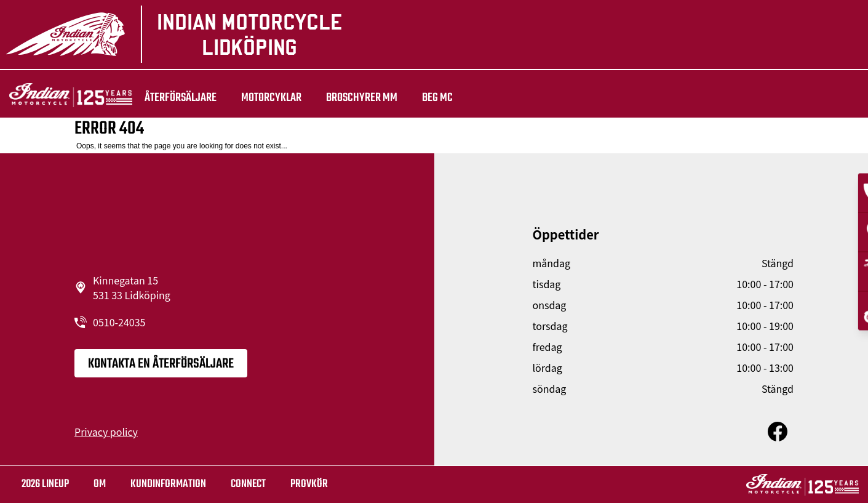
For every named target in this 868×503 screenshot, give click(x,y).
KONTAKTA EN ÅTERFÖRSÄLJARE (161, 364)
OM (100, 484)
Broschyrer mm (362, 98)
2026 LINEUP (45, 484)
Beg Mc (437, 98)
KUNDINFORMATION (168, 484)
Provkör (309, 484)
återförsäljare (181, 98)
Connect (248, 484)
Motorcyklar (271, 98)
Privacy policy (106, 432)
